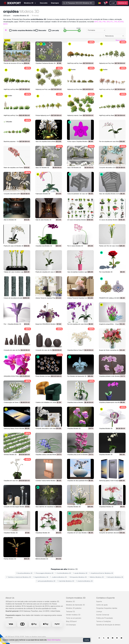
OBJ (100, 22)
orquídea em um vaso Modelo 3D (78, 533)
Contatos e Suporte (105, 598)
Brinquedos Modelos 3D (78, 577)
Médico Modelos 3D (96, 577)
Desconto (41, 31)
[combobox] (96, 30)
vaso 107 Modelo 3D (42, 168)
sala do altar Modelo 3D (43, 220)
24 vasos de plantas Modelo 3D (78, 220)
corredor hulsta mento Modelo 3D (47, 481)
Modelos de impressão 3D (75, 605)
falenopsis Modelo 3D (43, 194)
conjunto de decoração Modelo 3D (15, 507)
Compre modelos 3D (76, 598)
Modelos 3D (70, 602)
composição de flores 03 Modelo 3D (16, 402)
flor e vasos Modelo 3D (75, 246)
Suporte (99, 602)
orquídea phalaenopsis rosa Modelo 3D (112, 402)
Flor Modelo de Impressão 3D (77, 376)
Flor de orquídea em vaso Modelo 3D (111, 141)
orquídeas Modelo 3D (43, 533)
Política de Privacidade (105, 618)
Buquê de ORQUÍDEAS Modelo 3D (47, 324)
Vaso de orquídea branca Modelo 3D (47, 141)
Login (113, 3)
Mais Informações (54, 640)
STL (112, 22)
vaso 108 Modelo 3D (74, 168)
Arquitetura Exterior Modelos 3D (101, 573)
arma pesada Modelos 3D (46, 581)
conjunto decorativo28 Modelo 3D (15, 194)
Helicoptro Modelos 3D (114, 577)
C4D (116, 22)
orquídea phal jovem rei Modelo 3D (79, 455)
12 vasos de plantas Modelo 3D (109, 220)
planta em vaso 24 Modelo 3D (14, 246)
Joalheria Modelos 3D (58, 577)
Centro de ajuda (102, 605)
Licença (99, 612)
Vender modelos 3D (73, 615)
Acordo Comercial (103, 615)
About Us (10, 598)
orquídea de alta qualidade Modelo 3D (80, 481)
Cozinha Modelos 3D (63, 573)
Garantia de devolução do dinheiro (108, 625)
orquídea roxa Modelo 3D (44, 246)
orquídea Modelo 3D (74, 428)
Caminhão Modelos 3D (66, 581)
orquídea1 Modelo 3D (11, 533)
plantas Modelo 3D (10, 559)
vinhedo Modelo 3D (10, 455)
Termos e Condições (104, 621)
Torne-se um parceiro (74, 618)
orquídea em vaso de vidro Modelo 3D (16, 481)
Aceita (87, 640)
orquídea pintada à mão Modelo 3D (111, 376)
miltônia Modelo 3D (42, 559)
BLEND (121, 22)
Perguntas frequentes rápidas (107, 608)
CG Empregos (71, 625)
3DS (108, 22)
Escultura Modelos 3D (24, 573)
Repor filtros (120, 40)
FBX (104, 22)
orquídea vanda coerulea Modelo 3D (48, 455)
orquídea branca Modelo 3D (76, 402)
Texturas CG (70, 612)
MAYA (5, 24)
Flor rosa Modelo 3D (106, 272)
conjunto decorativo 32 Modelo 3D (111, 168)
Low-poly (54, 31)
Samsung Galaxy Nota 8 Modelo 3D (15, 428)
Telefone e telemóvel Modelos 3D (18, 577)
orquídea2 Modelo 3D (106, 507)
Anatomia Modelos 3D (84, 581)
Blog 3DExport (71, 621)
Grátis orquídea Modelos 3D (22, 31)
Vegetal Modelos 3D (41, 577)
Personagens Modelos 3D (44, 573)
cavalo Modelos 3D (80, 573)
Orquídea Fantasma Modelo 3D (46, 63)
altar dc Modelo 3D (10, 220)
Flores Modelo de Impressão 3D (46, 376)
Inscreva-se (122, 3)
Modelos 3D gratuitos (74, 608)
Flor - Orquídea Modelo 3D (12, 324)
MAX (96, 22)
